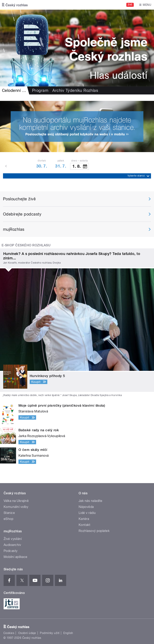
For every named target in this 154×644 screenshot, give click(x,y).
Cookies (9, 633)
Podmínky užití (50, 633)
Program (40, 90)
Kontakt (84, 525)
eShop (8, 519)
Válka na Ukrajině (16, 501)
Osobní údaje (27, 633)
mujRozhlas (14, 229)
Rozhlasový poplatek (94, 531)
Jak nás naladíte (91, 501)
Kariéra (84, 519)
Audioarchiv (12, 545)
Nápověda (86, 507)
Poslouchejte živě (19, 199)
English (68, 633)
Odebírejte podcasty (22, 214)
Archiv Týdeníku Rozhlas (75, 90)
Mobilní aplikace (16, 557)
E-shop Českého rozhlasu (26, 245)
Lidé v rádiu (87, 513)
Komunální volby (16, 507)
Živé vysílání (13, 539)
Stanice (9, 513)
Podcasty (11, 551)
